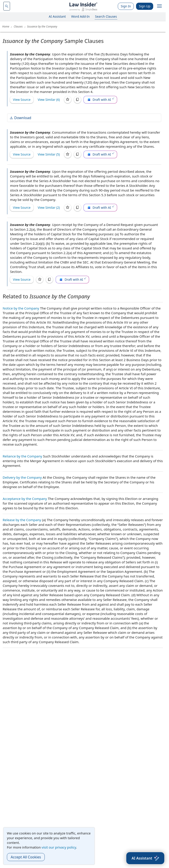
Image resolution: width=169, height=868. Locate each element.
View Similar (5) (49, 154)
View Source (22, 100)
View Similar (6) (49, 100)
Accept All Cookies (26, 857)
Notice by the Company (21, 308)
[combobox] (7, 6)
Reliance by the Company (22, 456)
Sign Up (145, 6)
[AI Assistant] (145, 858)
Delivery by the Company (22, 477)
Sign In (126, 6)
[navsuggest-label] (7, 6)
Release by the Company (22, 520)
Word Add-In (80, 16)
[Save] (68, 100)
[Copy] (77, 100)
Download (20, 118)
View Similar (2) (49, 208)
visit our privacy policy (59, 847)
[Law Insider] (83, 6)
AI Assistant (57, 16)
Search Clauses (106, 16)
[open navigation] (159, 6)
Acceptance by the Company (25, 499)
